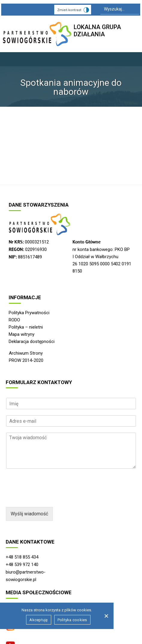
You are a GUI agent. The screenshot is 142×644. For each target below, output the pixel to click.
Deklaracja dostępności (32, 341)
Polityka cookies (72, 620)
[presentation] (51, 497)
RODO (14, 320)
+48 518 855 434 (22, 557)
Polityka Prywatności (29, 313)
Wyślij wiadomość (29, 514)
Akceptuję (38, 620)
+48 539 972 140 (22, 565)
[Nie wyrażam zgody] (106, 616)
